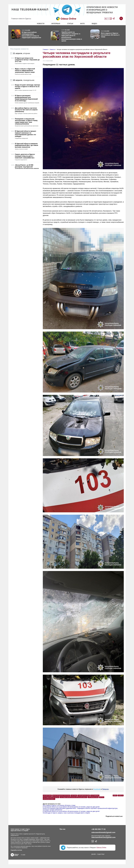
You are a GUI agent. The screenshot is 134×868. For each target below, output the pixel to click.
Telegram (105, 789)
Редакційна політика (16, 850)
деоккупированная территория (61, 795)
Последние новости (19, 49)
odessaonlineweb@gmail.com (103, 832)
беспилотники (47, 795)
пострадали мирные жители (51, 797)
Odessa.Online (101, 848)
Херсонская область (49, 799)
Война (115, 795)
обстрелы (74, 795)
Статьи (70, 24)
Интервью (56, 24)
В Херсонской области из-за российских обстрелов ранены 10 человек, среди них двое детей (71, 807)
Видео (94, 24)
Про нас (62, 829)
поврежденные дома (84, 795)
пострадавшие (95, 795)
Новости (41, 24)
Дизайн (94, 854)
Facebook (97, 789)
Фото (82, 24)
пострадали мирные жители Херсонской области (73, 797)
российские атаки (93, 797)
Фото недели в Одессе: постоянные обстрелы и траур (59, 805)
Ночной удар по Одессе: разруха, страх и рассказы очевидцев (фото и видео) (66, 813)
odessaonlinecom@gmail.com (104, 837)
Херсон (102, 797)
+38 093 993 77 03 (98, 829)
